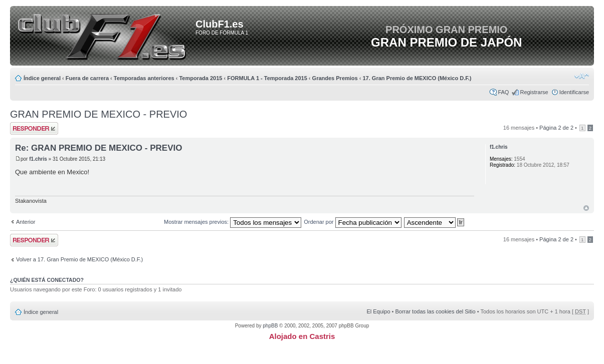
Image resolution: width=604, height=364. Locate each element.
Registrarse (534, 92)
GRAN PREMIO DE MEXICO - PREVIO (98, 114)
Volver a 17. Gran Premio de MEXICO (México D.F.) (79, 259)
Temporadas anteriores (144, 78)
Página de (556, 128)
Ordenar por (352, 222)
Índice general (42, 78)
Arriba (586, 208)
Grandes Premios (335, 78)
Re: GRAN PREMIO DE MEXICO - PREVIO (98, 148)
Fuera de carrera (87, 78)
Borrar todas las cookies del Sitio (435, 311)
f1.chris (38, 159)
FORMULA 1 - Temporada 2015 (267, 78)
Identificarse (574, 92)
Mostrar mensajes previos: (233, 222)
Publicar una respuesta (34, 128)
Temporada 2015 (200, 78)
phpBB (270, 326)
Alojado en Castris (302, 336)
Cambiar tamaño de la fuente (582, 76)
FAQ (503, 92)
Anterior (26, 222)
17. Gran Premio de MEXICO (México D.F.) (417, 78)
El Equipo (378, 311)
